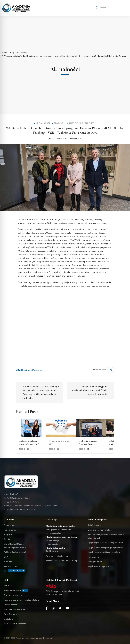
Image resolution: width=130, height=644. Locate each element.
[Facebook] (47, 608)
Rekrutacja (51, 520)
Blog (12, 53)
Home (5, 53)
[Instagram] (53, 608)
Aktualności (22, 53)
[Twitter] (60, 608)
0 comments (76, 138)
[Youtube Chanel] (67, 608)
